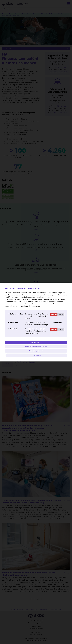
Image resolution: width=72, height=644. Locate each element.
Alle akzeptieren (36, 343)
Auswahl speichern (36, 351)
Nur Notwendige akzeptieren (36, 347)
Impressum (37, 355)
